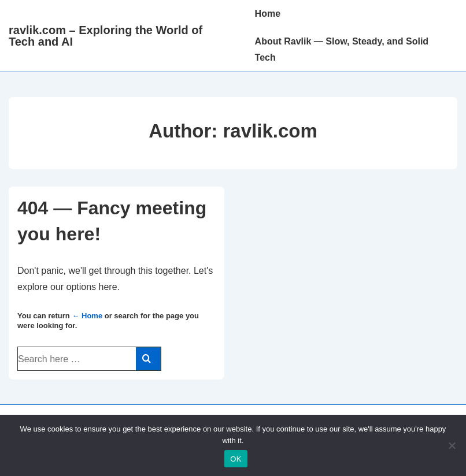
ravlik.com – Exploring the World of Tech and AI (106, 36)
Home (268, 14)
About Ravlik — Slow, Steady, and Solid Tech (342, 49)
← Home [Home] (87, 316)
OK (236, 459)
